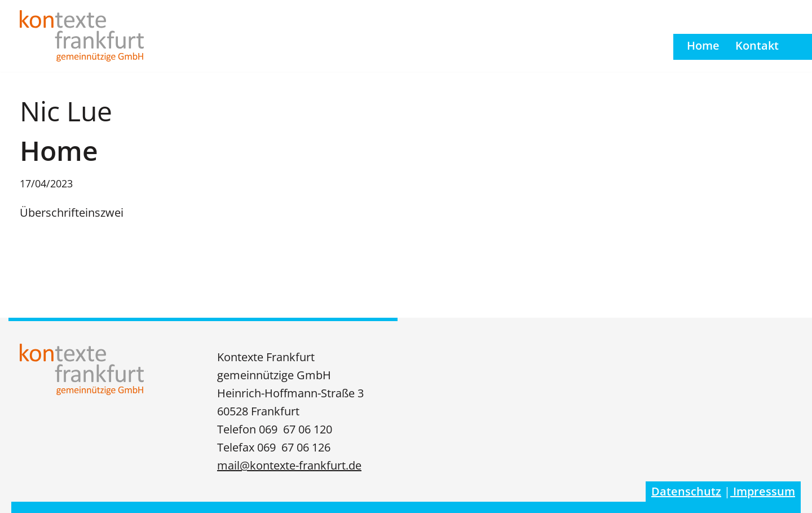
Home (703, 45)
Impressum (763, 491)
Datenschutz (686, 491)
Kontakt (757, 45)
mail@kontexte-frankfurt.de (289, 465)
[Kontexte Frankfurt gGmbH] (82, 36)
